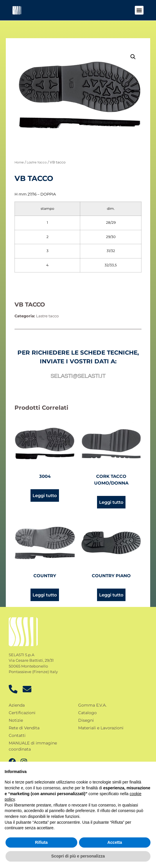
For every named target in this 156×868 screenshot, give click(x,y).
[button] (139, 10)
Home (19, 162)
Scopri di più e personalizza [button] (78, 856)
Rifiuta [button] (41, 842)
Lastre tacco (37, 162)
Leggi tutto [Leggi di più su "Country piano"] (111, 595)
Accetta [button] (115, 842)
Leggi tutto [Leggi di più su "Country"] (45, 595)
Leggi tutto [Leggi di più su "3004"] (45, 495)
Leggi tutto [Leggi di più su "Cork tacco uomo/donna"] (111, 502)
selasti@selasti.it (78, 376)
